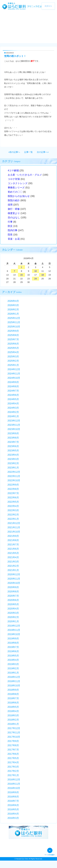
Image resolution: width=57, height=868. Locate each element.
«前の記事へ (14, 152)
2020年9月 (13, 587)
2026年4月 (13, 301)
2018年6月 (13, 703)
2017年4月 (13, 762)
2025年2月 (13, 361)
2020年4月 (13, 609)
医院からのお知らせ (19, 196)
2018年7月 (13, 698)
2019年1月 (13, 673)
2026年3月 (13, 305)
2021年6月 (13, 549)
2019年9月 (13, 638)
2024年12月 (14, 369)
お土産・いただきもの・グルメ (25, 175)
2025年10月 (14, 327)
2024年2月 (13, 412)
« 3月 (12, 259)
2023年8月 (13, 438)
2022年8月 (13, 489)
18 (43, 275)
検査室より (14, 213)
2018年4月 (13, 711)
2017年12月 (14, 728)
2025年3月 (13, 356)
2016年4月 (13, 814)
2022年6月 (13, 497)
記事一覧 (28, 152)
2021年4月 (13, 557)
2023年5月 (13, 450)
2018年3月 (13, 715)
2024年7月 (13, 391)
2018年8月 (13, 694)
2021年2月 (13, 566)
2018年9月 (13, 690)
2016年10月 (14, 788)
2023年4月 (13, 455)
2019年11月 (14, 630)
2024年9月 (13, 382)
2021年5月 (13, 553)
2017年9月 (13, 741)
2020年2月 (13, 617)
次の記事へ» (43, 152)
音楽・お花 (14, 239)
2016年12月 (14, 780)
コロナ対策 (14, 179)
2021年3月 (13, 562)
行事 (10, 222)
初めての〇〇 (15, 192)
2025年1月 (13, 365)
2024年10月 (14, 378)
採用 (10, 205)
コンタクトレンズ (18, 183)
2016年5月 (13, 809)
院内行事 (13, 230)
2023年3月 (13, 459)
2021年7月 (13, 544)
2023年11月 (14, 425)
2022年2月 (13, 515)
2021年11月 (14, 527)
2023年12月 (14, 421)
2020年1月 (13, 621)
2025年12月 (14, 318)
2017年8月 (13, 745)
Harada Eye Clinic (22, 859)
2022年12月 (14, 472)
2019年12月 (14, 626)
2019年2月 (13, 668)
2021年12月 (14, 523)
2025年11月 (14, 322)
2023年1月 (13, 468)
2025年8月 (13, 335)
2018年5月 (13, 707)
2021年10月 (14, 532)
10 (36, 271)
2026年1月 (13, 314)
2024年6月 (13, 395)
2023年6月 (13, 446)
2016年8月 (13, 797)
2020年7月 (13, 596)
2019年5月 (13, 656)
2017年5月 (13, 758)
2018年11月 (14, 681)
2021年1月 (13, 570)
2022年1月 (13, 519)
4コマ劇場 (13, 170)
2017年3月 (13, 767)
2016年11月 (14, 784)
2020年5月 (13, 604)
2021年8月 (13, 540)
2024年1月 (13, 416)
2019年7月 (13, 647)
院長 (10, 235)
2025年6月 (13, 344)
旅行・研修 (14, 209)
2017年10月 (14, 737)
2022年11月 (14, 476)
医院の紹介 (14, 200)
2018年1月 (13, 724)
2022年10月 (14, 480)
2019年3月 (13, 664)
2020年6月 (13, 600)
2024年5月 (13, 399)
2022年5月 (13, 502)
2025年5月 (13, 348)
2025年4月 (13, 352)
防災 (10, 226)
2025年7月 (13, 339)
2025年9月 (13, 331)
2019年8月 (13, 643)
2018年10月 (14, 685)
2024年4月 (13, 403)
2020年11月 (14, 579)
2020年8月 (13, 591)
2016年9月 (13, 792)
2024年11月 (14, 374)
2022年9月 (13, 485)
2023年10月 (14, 429)
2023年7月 (13, 442)
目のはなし (14, 217)
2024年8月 (13, 386)
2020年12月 (14, 574)
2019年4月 (13, 660)
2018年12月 (14, 677)
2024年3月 (13, 408)
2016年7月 (13, 801)
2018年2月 (13, 720)
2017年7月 (13, 750)
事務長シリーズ (16, 188)
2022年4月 (13, 506)
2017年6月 (13, 754)
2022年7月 (13, 493)
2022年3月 (13, 510)
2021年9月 (13, 536)
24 (36, 279)
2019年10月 (14, 634)
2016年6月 (13, 805)
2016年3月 (13, 818)
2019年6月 (13, 651)
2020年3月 (13, 613)
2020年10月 (14, 583)
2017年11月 (14, 732)
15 (21, 275)
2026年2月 (13, 309)
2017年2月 (13, 771)
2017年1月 (13, 775)
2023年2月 (13, 463)
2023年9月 (13, 433)
